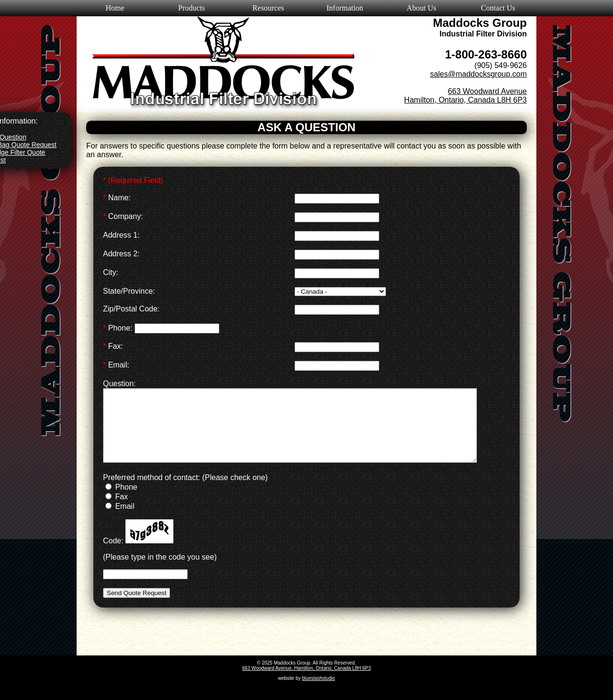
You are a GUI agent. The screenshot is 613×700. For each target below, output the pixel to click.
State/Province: (129, 291)
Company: (123, 216)
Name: (117, 198)
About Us (421, 8)
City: (111, 272)
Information (345, 8)
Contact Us (498, 8)
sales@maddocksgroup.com (478, 74)
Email (120, 521)
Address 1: (121, 235)
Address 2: (121, 254)
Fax (117, 511)
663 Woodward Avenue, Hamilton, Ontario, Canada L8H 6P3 (307, 683)
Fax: (113, 346)
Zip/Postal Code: (131, 309)
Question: (119, 384)
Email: (116, 365)
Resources (268, 8)
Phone (121, 501)
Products (192, 8)
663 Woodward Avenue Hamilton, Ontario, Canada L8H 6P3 (465, 96)
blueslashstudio (319, 693)
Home (115, 8)
